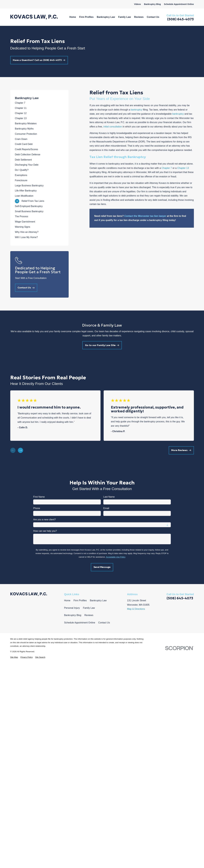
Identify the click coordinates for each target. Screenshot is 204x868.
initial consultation (113, 127)
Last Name (109, 497)
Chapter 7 (167, 168)
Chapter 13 (183, 168)
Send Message (102, 567)
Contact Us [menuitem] (153, 17)
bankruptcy (136, 110)
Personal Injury (72, 608)
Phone (37, 508)
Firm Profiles (80, 600)
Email (106, 508)
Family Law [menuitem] (125, 17)
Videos (137, 4)
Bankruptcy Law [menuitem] (106, 17)
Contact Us (104, 623)
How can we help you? (45, 531)
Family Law (89, 608)
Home (67, 600)
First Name (39, 497)
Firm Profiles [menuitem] (86, 17)
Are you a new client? (44, 520)
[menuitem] (39, 103)
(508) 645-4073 (180, 19)
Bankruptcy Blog (152, 4)
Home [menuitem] (73, 17)
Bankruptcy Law (98, 600)
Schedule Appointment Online (179, 4)
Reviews (89, 615)
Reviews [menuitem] (139, 17)
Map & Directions (136, 609)
